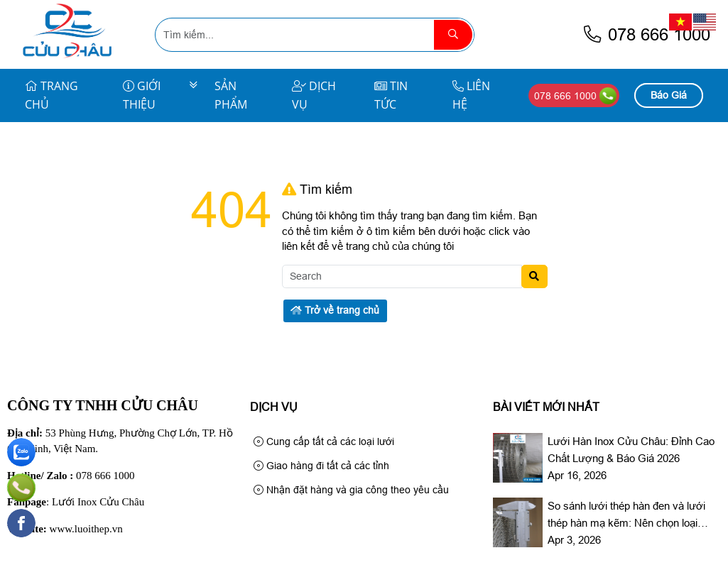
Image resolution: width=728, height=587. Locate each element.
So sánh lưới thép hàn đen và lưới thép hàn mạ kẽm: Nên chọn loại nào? (626, 516)
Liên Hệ (471, 95)
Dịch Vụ (314, 95)
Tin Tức (391, 95)
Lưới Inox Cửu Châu (98, 502)
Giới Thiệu (142, 95)
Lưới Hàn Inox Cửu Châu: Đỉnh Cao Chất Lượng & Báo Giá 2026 (631, 450)
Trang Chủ (51, 95)
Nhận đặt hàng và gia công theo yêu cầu (351, 490)
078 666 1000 (646, 34)
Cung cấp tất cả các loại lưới (324, 441)
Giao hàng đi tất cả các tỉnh (321, 466)
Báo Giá (669, 95)
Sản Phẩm (231, 95)
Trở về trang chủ (335, 310)
